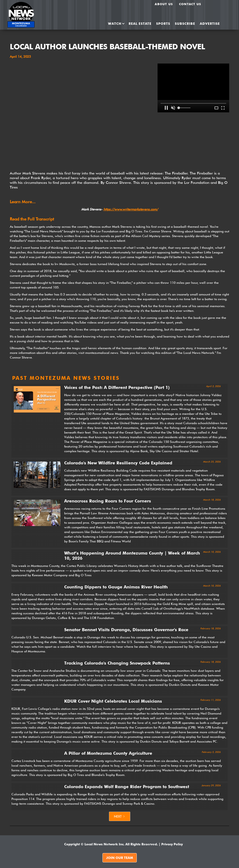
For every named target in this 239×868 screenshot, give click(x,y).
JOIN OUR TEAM (120, 858)
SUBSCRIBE (185, 24)
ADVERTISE (210, 24)
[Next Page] (120, 816)
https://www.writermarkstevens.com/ (131, 209)
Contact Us (190, 4)
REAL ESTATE (140, 24)
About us (164, 4)
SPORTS (163, 24)
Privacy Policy (172, 844)
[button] (115, 24)
